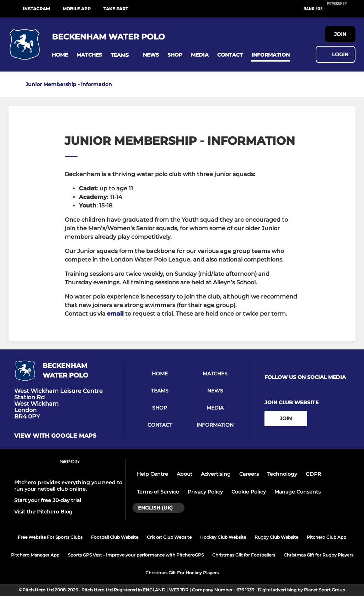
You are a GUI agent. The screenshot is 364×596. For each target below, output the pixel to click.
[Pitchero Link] (341, 12)
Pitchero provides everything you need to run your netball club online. (68, 486)
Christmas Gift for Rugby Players (318, 555)
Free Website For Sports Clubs (50, 537)
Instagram (36, 9)
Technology (282, 474)
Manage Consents (298, 492)
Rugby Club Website (276, 537)
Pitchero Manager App (35, 555)
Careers (249, 474)
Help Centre (152, 474)
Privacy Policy (205, 492)
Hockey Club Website (223, 537)
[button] (60, 55)
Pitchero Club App (326, 537)
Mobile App (77, 9)
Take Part (116, 9)
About (184, 474)
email (115, 314)
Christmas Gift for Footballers (244, 555)
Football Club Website (115, 537)
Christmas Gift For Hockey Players (182, 573)
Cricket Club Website (169, 537)
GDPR (313, 474)
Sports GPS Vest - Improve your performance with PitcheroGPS (136, 555)
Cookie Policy (249, 492)
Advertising (216, 474)
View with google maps (55, 436)
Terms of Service (158, 492)
